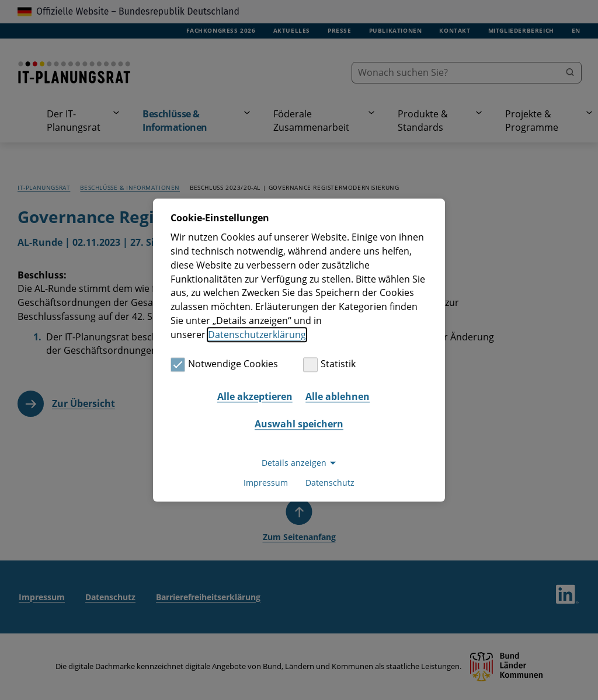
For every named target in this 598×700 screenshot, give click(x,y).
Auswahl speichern (299, 424)
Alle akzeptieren (255, 396)
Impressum (266, 483)
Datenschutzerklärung (257, 335)
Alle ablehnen (338, 396)
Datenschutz (330, 483)
